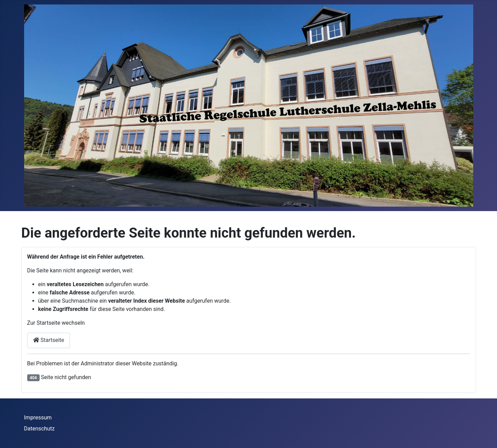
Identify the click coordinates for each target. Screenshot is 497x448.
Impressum (38, 418)
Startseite (49, 340)
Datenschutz (39, 429)
